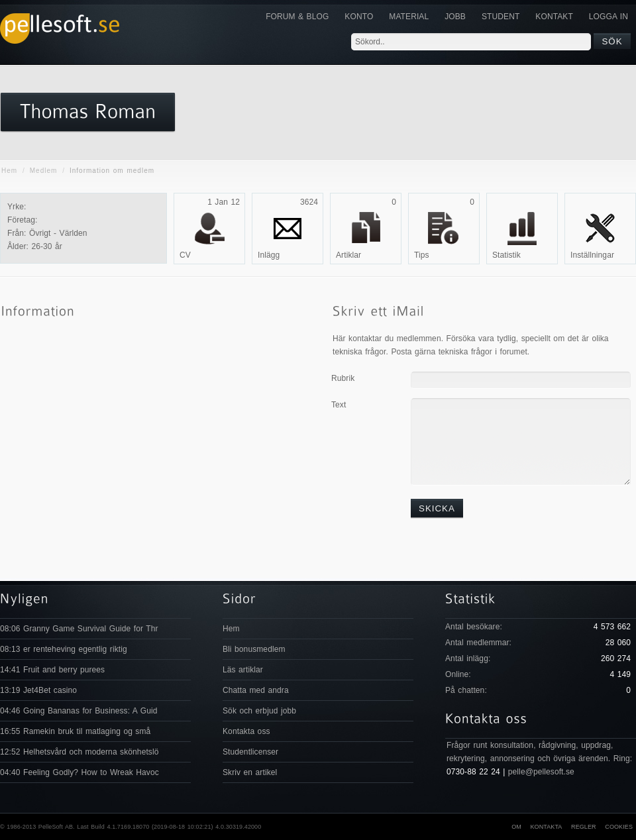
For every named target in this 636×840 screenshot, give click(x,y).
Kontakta (546, 827)
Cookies (619, 827)
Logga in (609, 17)
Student (501, 17)
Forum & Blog (297, 17)
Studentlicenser (250, 752)
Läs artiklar (243, 670)
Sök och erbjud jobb (259, 711)
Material (409, 17)
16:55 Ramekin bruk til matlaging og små (75, 731)
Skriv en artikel (250, 772)
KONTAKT (554, 17)
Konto (359, 17)
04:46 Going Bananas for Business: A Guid (79, 711)
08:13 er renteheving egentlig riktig (64, 649)
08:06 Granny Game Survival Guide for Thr (79, 629)
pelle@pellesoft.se (541, 772)
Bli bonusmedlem (254, 649)
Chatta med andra (256, 690)
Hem (9, 171)
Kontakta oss (246, 731)
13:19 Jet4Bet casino (38, 690)
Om (516, 827)
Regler (584, 827)
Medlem (44, 171)
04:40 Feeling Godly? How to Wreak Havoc (79, 772)
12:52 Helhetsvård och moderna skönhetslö (79, 752)
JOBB (455, 17)
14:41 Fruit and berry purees (52, 670)
